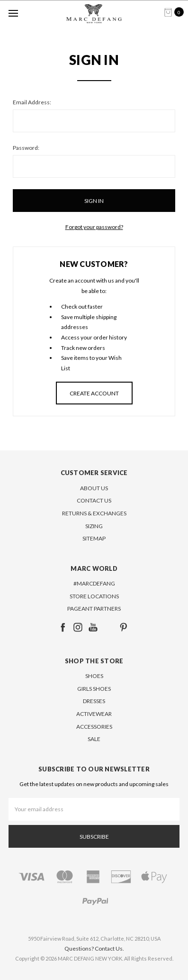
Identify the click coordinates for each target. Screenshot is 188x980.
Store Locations (94, 596)
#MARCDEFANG (94, 583)
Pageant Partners (94, 609)
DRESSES (94, 701)
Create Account (94, 393)
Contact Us (94, 500)
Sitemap (94, 538)
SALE (94, 739)
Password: (26, 148)
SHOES (94, 676)
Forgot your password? (94, 227)
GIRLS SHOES (94, 689)
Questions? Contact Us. (94, 948)
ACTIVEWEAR (94, 714)
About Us (94, 488)
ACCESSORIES (94, 727)
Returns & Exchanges (94, 513)
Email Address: (32, 102)
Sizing (94, 526)
